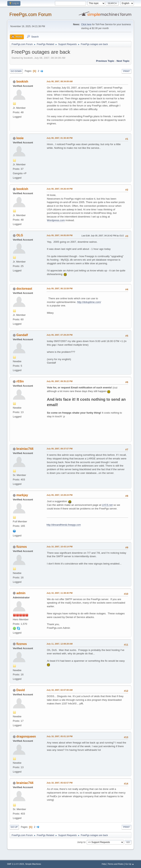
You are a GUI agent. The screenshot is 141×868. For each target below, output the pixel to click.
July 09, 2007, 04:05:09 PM (60, 235)
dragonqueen (26, 736)
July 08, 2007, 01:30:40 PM (60, 138)
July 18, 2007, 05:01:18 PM (60, 736)
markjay (22, 495)
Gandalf (22, 335)
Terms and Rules (116, 864)
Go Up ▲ (130, 864)
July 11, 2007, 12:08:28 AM (60, 644)
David (21, 690)
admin (21, 593)
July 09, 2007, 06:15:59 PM (60, 288)
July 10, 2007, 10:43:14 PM (60, 547)
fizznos (22, 547)
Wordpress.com (56, 220)
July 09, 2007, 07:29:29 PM (60, 335)
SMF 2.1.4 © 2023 (16, 864)
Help (104, 864)
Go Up (14, 827)
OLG (20, 235)
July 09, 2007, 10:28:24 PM (60, 495)
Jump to (81, 842)
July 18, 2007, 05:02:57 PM (60, 783)
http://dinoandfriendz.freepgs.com (64, 525)
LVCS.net (107, 505)
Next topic (123, 61)
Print (127, 71)
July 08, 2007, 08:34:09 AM (60, 81)
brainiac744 (25, 449)
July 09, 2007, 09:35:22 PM (60, 381)
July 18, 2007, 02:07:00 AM (60, 690)
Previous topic (105, 61)
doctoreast (24, 289)
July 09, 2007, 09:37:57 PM (60, 449)
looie (20, 138)
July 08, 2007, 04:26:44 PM (60, 189)
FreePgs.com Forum (31, 14)
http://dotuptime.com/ (89, 302)
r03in (20, 381)
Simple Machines (33, 864)
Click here (86, 24)
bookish (22, 82)
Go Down (16, 71)
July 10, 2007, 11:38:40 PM (60, 593)
